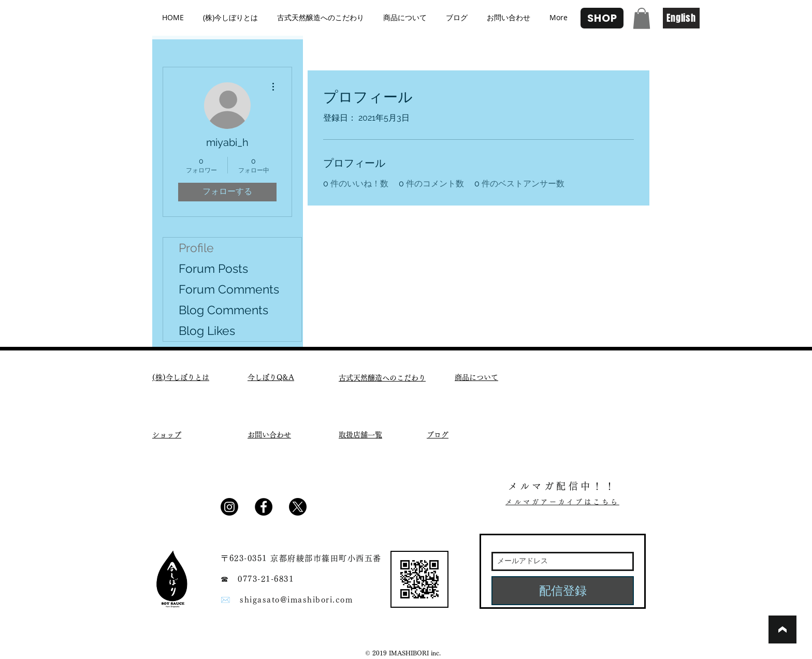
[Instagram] (229, 507)
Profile (196, 248)
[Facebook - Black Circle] (264, 507)
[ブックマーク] (782, 629)
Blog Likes (207, 331)
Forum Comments (229, 289)
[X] (298, 507)
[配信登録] (563, 591)
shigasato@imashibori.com (296, 600)
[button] (642, 18)
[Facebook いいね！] (340, 510)
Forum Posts (213, 268)
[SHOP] (602, 18)
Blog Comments (223, 310)
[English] (681, 18)
